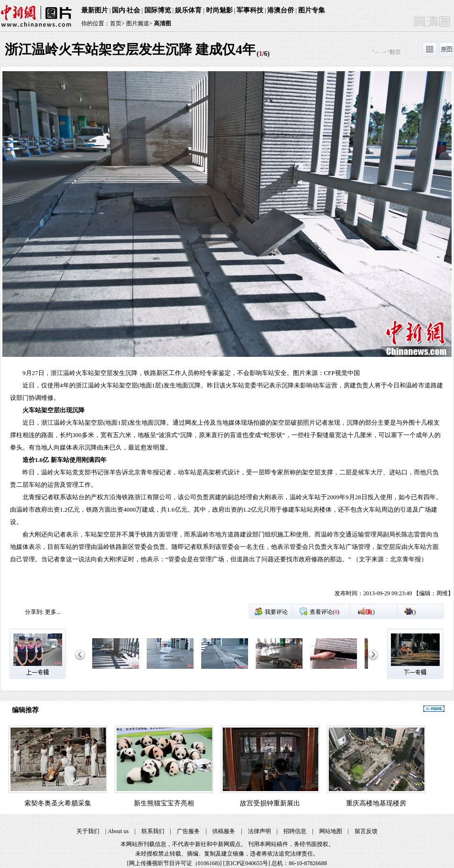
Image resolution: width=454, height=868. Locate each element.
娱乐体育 (188, 10)
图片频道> (139, 23)
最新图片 (95, 10)
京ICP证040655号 (247, 863)
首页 (116, 23)
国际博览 (158, 10)
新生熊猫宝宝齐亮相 (164, 803)
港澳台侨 (281, 10)
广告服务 (188, 831)
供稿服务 (224, 831)
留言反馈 (366, 831)
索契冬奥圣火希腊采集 (58, 803)
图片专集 (312, 10)
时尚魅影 (219, 10)
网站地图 (331, 831)
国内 (119, 10)
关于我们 (88, 831)
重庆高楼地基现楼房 (376, 803)
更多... (53, 612)
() (370, 612)
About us (118, 831)
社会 (133, 10)
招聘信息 (295, 831)
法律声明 (259, 831)
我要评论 (276, 612)
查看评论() (324, 612)
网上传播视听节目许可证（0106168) (174, 863)
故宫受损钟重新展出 (270, 803)
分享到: (34, 612)
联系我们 (153, 831)
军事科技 (250, 10)
